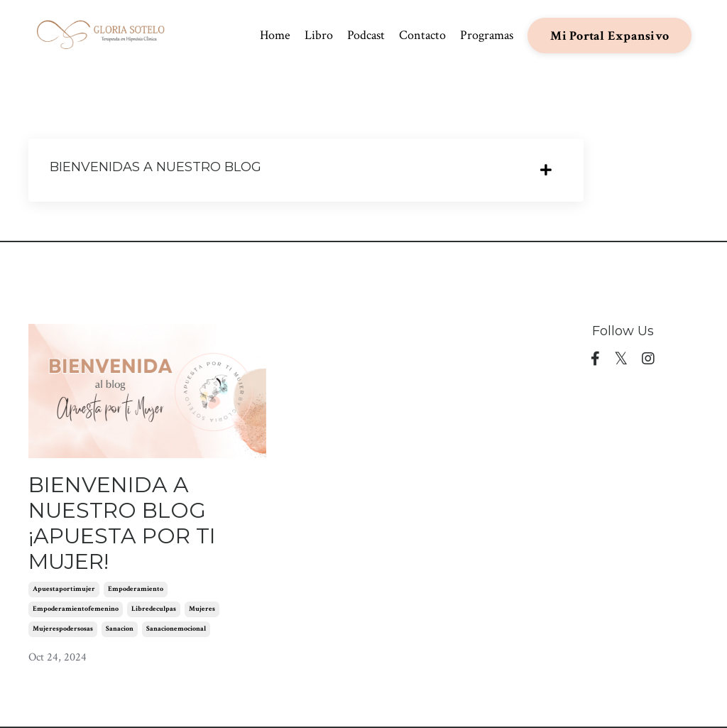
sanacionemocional (176, 629)
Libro (319, 35)
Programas (487, 35)
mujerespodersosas (63, 629)
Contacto (422, 35)
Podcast (366, 35)
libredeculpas (154, 609)
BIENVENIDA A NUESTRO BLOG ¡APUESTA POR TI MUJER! (122, 523)
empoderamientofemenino (76, 609)
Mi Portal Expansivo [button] (610, 36)
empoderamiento (136, 589)
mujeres (202, 609)
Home (275, 35)
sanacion (120, 629)
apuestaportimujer (64, 589)
